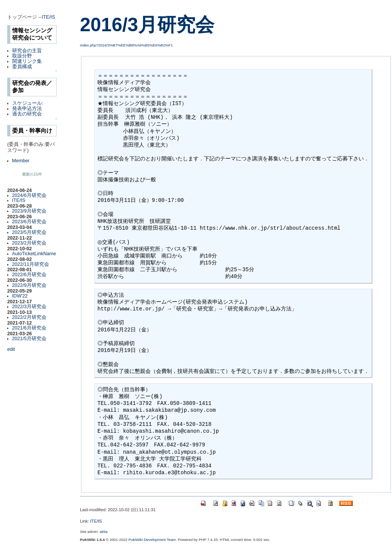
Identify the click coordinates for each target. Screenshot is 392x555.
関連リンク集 (27, 61)
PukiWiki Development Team (152, 540)
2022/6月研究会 (29, 275)
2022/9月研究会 (29, 285)
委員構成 (22, 67)
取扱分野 (22, 56)
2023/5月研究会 (29, 232)
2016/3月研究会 (147, 25)
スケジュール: (28, 103)
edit (11, 349)
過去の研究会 (27, 114)
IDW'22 (20, 296)
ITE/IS (49, 17)
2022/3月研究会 (29, 307)
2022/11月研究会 (31, 264)
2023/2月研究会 (29, 243)
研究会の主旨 (27, 51)
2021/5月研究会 (29, 339)
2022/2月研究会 (29, 317)
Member (21, 161)
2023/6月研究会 (29, 222)
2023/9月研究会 (29, 211)
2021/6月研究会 (29, 328)
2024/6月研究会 (29, 195)
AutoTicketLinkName (34, 254)
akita (104, 532)
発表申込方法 (27, 109)
